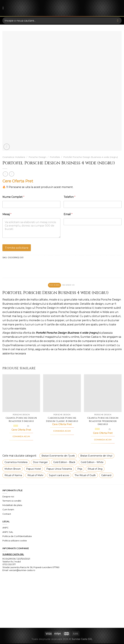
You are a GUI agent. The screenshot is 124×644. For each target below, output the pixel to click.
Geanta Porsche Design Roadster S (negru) (21, 420)
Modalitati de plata (12, 505)
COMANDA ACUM (21, 437)
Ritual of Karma (13, 476)
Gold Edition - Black (64, 463)
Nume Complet (13, 197)
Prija (80, 469)
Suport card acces (59, 476)
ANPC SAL (8, 532)
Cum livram (8, 510)
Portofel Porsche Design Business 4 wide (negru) (90, 157)
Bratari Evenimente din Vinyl (96, 456)
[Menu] (4, 8)
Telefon (70, 197)
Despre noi (8, 497)
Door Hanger (40, 463)
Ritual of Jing (95, 469)
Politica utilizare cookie (15, 541)
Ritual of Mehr (35, 476)
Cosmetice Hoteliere (14, 157)
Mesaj (7, 214)
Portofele (55, 157)
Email (68, 214)
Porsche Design (37, 157)
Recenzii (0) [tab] (70, 285)
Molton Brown (13, 469)
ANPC (5, 528)
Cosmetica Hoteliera (16, 463)
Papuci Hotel (34, 469)
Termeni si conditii (12, 501)
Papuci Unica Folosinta (59, 469)
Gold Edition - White (92, 463)
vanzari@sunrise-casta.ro (22, 571)
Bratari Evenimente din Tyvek (58, 456)
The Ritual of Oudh (85, 476)
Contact (7, 514)
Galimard (106, 476)
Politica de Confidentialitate (17, 537)
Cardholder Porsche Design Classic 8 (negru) (62, 420)
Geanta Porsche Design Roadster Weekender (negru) (103, 422)
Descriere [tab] (53, 285)
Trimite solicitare (17, 248)
